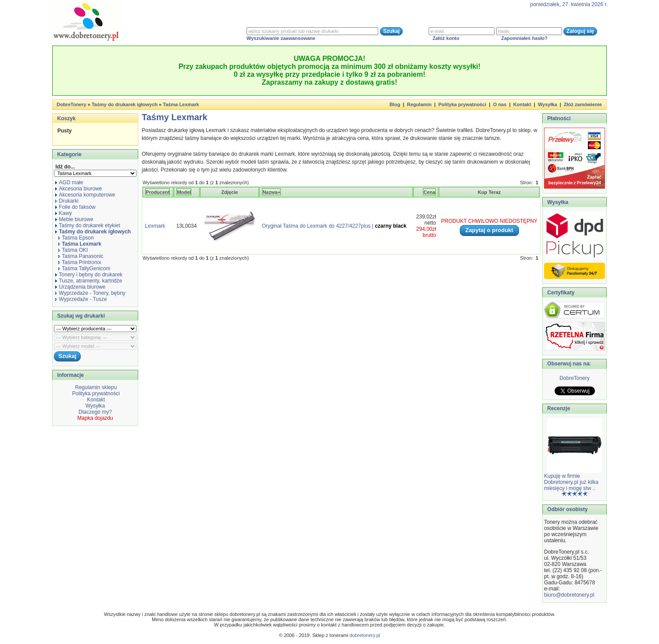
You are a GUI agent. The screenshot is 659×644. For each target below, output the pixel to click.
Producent (158, 192)
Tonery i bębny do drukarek (89, 275)
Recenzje (558, 408)
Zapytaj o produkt (489, 230)
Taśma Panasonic (81, 256)
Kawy (63, 213)
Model (184, 192)
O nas (500, 104)
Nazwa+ (271, 192)
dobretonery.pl (365, 635)
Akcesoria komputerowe (85, 195)
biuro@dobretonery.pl (569, 595)
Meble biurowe (74, 219)
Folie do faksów (75, 207)
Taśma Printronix (80, 262)
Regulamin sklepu (95, 387)
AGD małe (69, 182)
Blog (395, 104)
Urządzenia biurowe (80, 287)
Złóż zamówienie (583, 104)
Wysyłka (548, 104)
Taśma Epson (76, 238)
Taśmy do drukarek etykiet (88, 225)
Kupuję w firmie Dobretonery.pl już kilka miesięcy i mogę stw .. (571, 482)
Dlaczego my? (95, 412)
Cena (429, 192)
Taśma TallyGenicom (84, 268)
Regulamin (419, 104)
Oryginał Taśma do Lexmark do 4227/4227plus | (334, 226)
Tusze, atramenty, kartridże (89, 281)
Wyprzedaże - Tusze (81, 299)
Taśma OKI (73, 250)
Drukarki (67, 201)
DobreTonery (575, 378)
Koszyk (66, 118)
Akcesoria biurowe (79, 189)
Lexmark (155, 226)
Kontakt (522, 104)
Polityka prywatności (462, 104)
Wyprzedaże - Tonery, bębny (90, 293)
